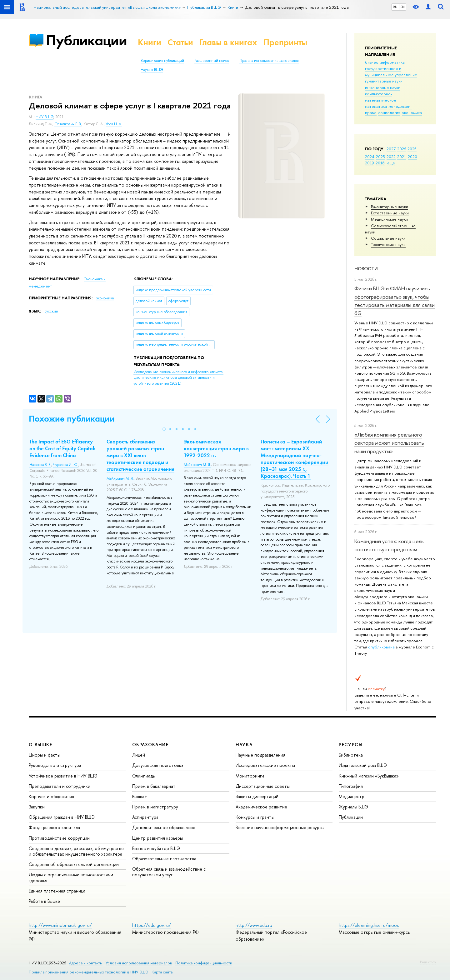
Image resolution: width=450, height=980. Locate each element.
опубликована (381, 647)
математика (376, 106)
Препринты (285, 42)
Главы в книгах (228, 42)
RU (395, 7)
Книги (150, 42)
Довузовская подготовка (158, 765)
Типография (351, 786)
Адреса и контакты (86, 963)
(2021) (178, 378)
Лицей (139, 755)
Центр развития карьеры (157, 838)
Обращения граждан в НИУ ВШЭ (62, 817)
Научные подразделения (260, 755)
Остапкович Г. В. (68, 124)
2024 (370, 157)
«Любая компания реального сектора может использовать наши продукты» (389, 443)
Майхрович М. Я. (120, 478)
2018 (380, 163)
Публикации (86, 40)
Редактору (428, 962)
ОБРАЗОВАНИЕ (150, 745)
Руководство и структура (55, 765)
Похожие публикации (72, 419)
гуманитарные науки (384, 81)
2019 (370, 163)
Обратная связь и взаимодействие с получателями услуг (169, 872)
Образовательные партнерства (164, 859)
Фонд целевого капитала (54, 827)
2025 (412, 149)
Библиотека (351, 755)
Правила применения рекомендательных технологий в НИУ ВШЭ (89, 972)
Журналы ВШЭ (353, 807)
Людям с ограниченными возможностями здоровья (71, 877)
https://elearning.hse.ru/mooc (369, 925)
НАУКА (244, 745)
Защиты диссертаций (257, 796)
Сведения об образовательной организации (74, 864)
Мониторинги (250, 776)
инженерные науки (383, 87)
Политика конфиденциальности (204, 963)
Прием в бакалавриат (154, 786)
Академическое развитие (261, 807)
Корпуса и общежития (51, 796)
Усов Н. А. (114, 124)
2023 (380, 157)
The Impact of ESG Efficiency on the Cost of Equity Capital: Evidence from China (62, 448)
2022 (391, 157)
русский (51, 311)
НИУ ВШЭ (45, 117)
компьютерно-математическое (381, 97)
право (371, 112)
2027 (391, 149)
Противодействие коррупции (59, 838)
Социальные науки (388, 238)
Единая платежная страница (57, 891)
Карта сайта (162, 972)
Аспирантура (145, 817)
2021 (402, 157)
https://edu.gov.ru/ (152, 925)
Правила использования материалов (269, 61)
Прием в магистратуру (155, 807)
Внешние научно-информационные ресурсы (280, 827)
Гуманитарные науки (390, 207)
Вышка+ (140, 796)
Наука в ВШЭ (152, 70)
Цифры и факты (45, 755)
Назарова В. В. (40, 465)
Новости (366, 269)
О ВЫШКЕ (41, 745)
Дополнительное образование (164, 827)
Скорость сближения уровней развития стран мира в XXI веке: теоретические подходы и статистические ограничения (140, 455)
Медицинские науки (389, 219)
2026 (402, 149)
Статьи (180, 42)
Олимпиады (144, 776)
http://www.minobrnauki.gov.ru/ (60, 925)
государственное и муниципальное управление (391, 72)
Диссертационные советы (263, 786)
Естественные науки (390, 213)
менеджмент (400, 106)
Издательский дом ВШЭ (363, 765)
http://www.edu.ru (254, 925)
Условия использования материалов (139, 963)
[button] (164, 429)
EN (403, 7)
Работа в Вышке (44, 901)
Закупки (37, 807)
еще (391, 163)
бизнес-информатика (385, 62)
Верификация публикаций (162, 61)
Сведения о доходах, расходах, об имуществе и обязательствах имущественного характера (76, 851)
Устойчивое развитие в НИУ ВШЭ (63, 776)
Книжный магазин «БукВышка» (369, 776)
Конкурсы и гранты (255, 817)
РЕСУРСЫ (351, 745)
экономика (412, 112)
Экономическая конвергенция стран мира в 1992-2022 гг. (216, 448)
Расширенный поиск (212, 61)
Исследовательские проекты (265, 765)
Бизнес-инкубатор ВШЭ (156, 848)
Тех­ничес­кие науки (388, 244)
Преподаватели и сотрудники (60, 786)
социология (389, 112)
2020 (412, 157)
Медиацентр (352, 796)
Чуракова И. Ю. (66, 465)
